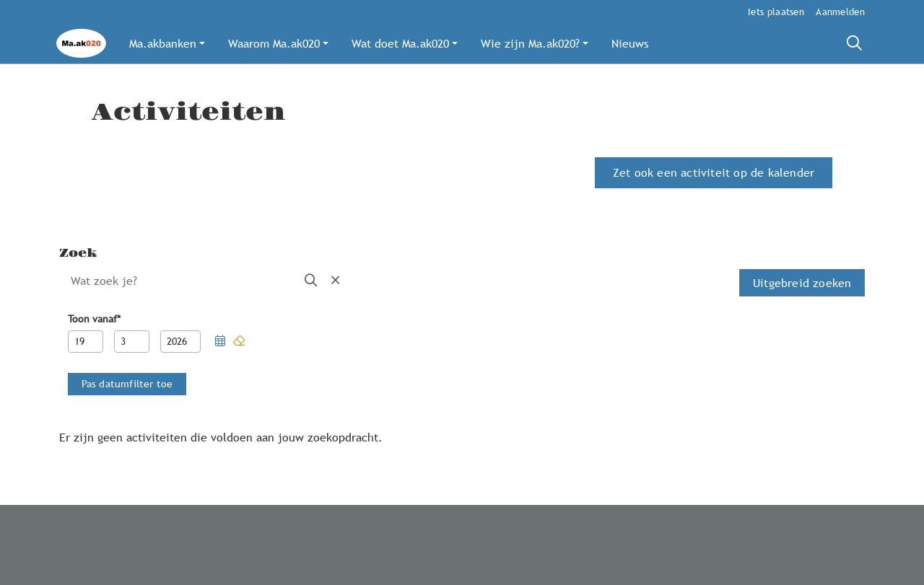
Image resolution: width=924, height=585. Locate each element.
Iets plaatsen (776, 12)
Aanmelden (840, 12)
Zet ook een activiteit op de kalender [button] (714, 172)
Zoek (78, 253)
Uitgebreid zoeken (802, 283)
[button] (167, 43)
